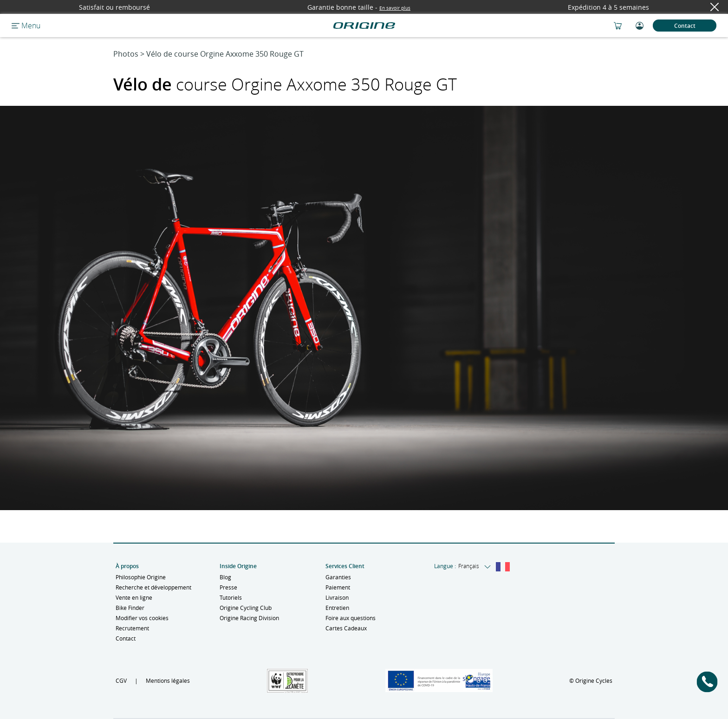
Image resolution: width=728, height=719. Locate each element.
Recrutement (132, 628)
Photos (126, 54)
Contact (685, 26)
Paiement (338, 587)
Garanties (338, 577)
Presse (228, 587)
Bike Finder (130, 608)
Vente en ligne (134, 597)
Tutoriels (231, 597)
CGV (121, 680)
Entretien (337, 608)
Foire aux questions (351, 618)
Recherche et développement (153, 587)
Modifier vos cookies (142, 618)
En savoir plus (395, 8)
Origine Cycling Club (246, 608)
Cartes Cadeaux (346, 628)
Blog (225, 577)
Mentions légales (168, 680)
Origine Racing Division (249, 618)
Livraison (337, 597)
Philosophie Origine (141, 577)
